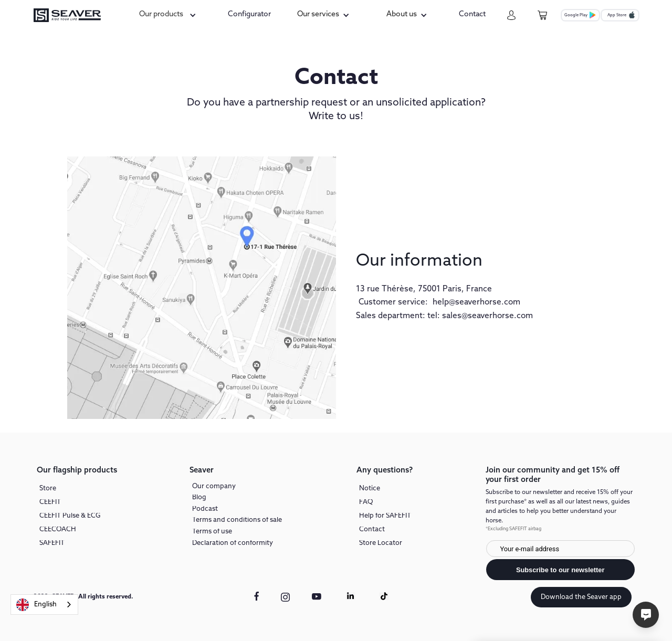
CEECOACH (58, 530)
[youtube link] (317, 602)
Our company (214, 487)
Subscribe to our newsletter (560, 570)
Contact (372, 530)
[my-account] (511, 15)
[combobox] (44, 605)
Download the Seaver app (581, 597)
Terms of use (212, 532)
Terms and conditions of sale (237, 521)
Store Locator (381, 544)
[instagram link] (285, 597)
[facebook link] (256, 596)
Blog (199, 498)
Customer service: (393, 302)
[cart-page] (542, 15)
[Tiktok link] (384, 596)
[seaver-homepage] (67, 15)
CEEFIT (50, 503)
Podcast (205, 509)
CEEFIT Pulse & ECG (70, 516)
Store (48, 489)
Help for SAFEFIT (385, 516)
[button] (169, 15)
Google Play (576, 15)
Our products (161, 15)
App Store (617, 15)
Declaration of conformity (233, 544)
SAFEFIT (52, 544)
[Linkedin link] (351, 596)
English (36, 605)
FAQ (366, 503)
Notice (370, 489)
